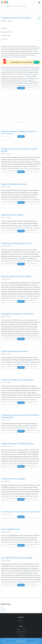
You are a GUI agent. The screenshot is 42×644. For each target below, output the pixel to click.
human (34, 52)
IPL (2, 6)
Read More (21, 128)
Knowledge (3, 601)
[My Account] (40, 2)
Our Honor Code (21, 627)
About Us (21, 614)
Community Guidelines (21, 625)
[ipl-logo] (6, 3)
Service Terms (21, 631)
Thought (2, 603)
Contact (21, 616)
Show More (21, 80)
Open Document (21, 641)
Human (2, 599)
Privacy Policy (21, 629)
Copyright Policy (21, 623)
